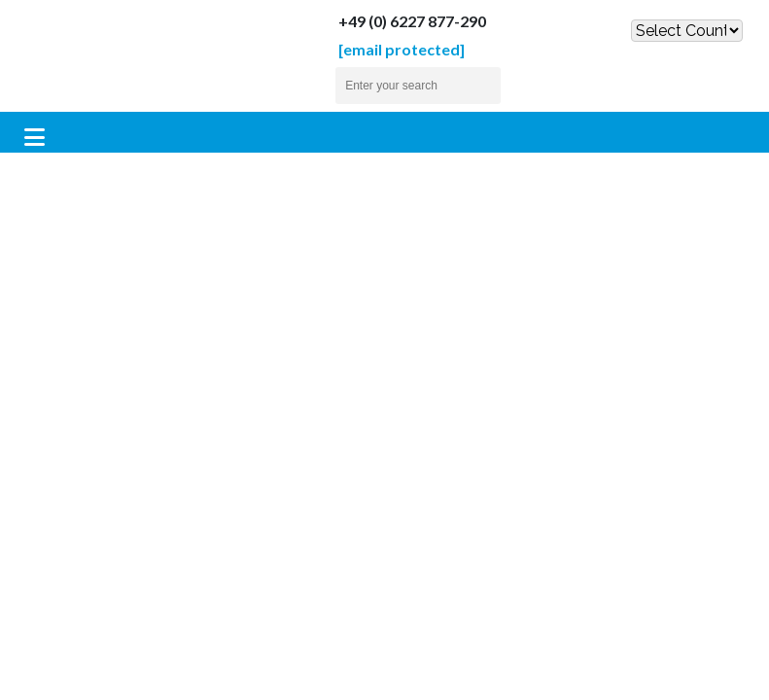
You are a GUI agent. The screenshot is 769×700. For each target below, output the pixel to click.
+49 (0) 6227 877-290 (395, 21)
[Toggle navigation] (35, 137)
